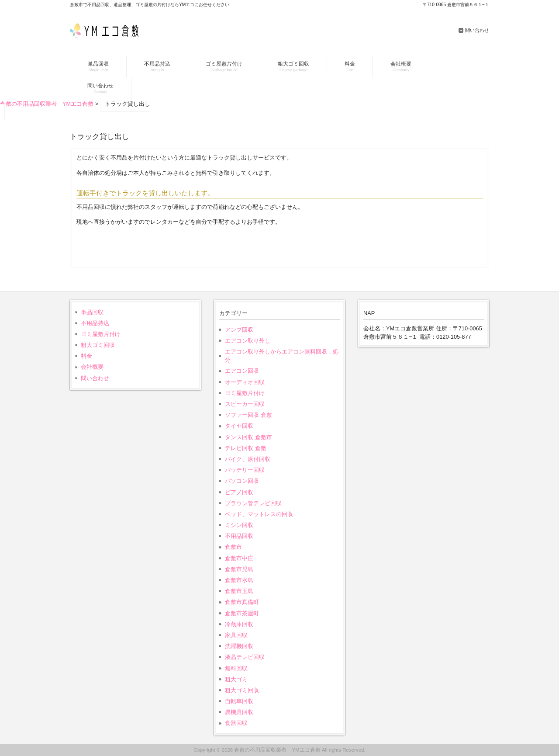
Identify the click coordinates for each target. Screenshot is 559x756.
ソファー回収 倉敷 (248, 415)
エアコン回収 (242, 371)
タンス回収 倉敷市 (248, 437)
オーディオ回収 (245, 382)
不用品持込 (95, 323)
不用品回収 (239, 536)
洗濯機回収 (239, 646)
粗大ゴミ (236, 679)
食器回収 (236, 723)
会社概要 (92, 367)
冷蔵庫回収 (239, 624)
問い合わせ (477, 30)
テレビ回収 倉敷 (246, 448)
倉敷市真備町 (242, 602)
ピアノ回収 (239, 492)
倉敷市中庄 (239, 558)
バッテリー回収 (245, 470)
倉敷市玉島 (239, 591)
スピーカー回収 (245, 404)
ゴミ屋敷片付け (101, 334)
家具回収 (236, 635)
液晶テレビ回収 (245, 657)
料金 (86, 356)
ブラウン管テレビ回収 (253, 503)
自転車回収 (239, 701)
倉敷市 (233, 547)
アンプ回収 (239, 330)
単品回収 (92, 312)
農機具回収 (239, 712)
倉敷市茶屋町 (242, 613)
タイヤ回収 (239, 426)
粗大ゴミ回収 (98, 345)
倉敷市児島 (239, 569)
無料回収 (236, 668)
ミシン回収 (239, 525)
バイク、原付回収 (248, 459)
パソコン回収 (242, 481)
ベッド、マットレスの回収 (259, 514)
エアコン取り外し (248, 341)
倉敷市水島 (239, 580)
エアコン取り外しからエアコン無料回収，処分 (282, 356)
